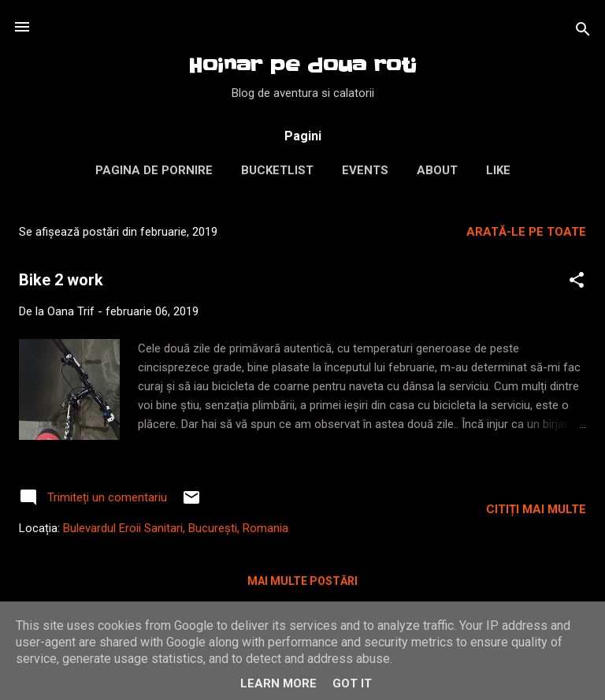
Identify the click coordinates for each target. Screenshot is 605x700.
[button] (577, 283)
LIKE (498, 170)
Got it (352, 683)
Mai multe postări (302, 581)
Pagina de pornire (154, 170)
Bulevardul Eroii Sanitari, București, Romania (176, 528)
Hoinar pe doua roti (302, 66)
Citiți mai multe (536, 509)
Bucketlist (277, 170)
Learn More (278, 683)
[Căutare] (583, 32)
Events (365, 170)
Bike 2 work (61, 280)
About (437, 170)
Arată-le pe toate (526, 232)
